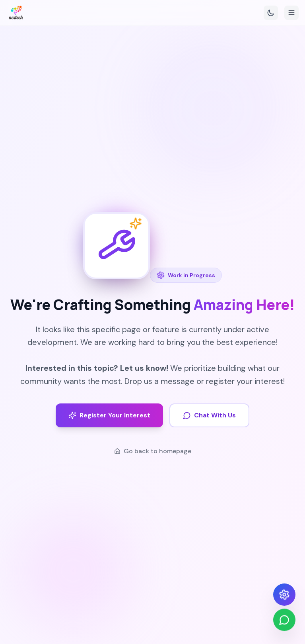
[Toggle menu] (291, 13)
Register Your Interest (109, 415)
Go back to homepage (153, 451)
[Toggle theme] (271, 13)
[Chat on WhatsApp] (284, 621)
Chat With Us (209, 415)
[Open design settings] (284, 595)
